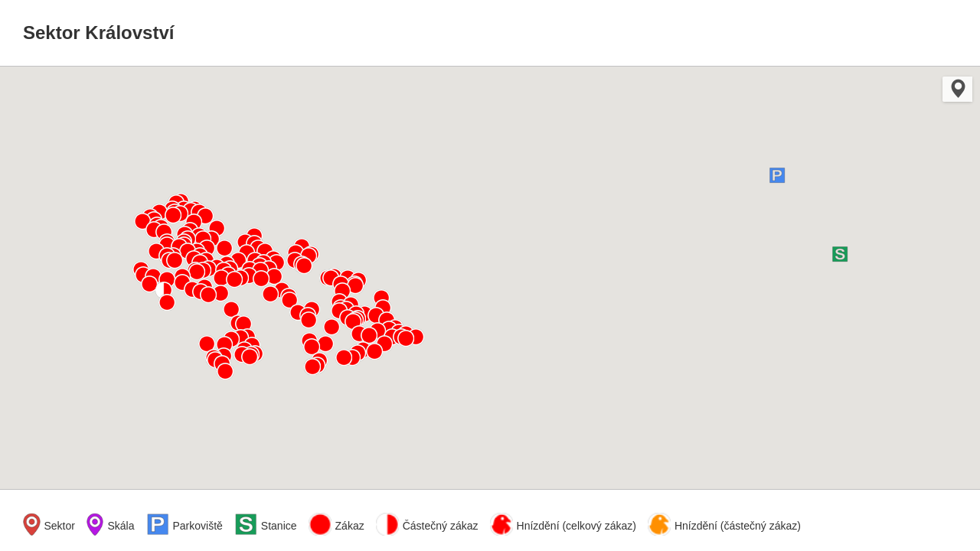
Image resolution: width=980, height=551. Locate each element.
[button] (777, 175)
